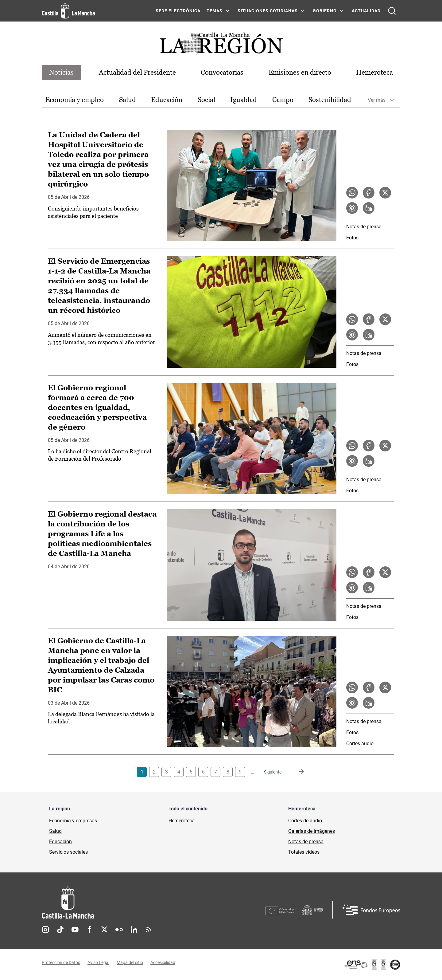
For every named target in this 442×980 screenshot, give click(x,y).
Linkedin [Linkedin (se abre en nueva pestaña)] (134, 930)
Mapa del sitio (130, 962)
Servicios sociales (68, 852)
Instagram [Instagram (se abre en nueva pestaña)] (45, 930)
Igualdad (244, 100)
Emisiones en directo (300, 72)
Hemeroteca (374, 72)
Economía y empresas (73, 821)
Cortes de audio (305, 821)
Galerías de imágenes (312, 831)
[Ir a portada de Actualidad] (221, 45)
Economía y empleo (75, 100)
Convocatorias (222, 72)
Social (206, 100)
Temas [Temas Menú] (215, 11)
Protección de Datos (61, 962)
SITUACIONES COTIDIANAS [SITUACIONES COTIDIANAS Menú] (268, 11)
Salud (128, 100)
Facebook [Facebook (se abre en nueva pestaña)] (90, 930)
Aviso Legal (98, 962)
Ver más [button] (377, 100)
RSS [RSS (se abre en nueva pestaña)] (149, 930)
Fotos (352, 238)
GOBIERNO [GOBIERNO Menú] (325, 11)
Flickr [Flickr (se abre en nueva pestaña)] (119, 930)
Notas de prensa (364, 227)
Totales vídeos (304, 852)
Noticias (61, 72)
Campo (283, 100)
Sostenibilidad (330, 100)
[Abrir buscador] (392, 11)
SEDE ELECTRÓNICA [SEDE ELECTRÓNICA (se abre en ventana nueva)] (178, 11)
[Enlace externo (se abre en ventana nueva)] (372, 965)
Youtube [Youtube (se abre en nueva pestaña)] (75, 930)
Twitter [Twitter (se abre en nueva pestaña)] (104, 930)
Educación (167, 100)
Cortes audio (360, 744)
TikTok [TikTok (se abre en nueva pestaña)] (60, 930)
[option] (75, 100)
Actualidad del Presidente (137, 72)
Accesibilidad (163, 962)
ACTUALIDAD (366, 11)
